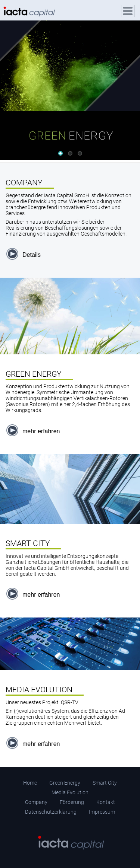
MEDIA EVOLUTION (39, 690)
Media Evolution (70, 792)
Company (36, 802)
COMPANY (24, 183)
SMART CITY (28, 543)
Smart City (105, 783)
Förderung (72, 802)
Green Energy (65, 783)
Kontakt (106, 802)
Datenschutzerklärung (51, 812)
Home (30, 783)
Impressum (102, 812)
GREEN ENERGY (34, 374)
